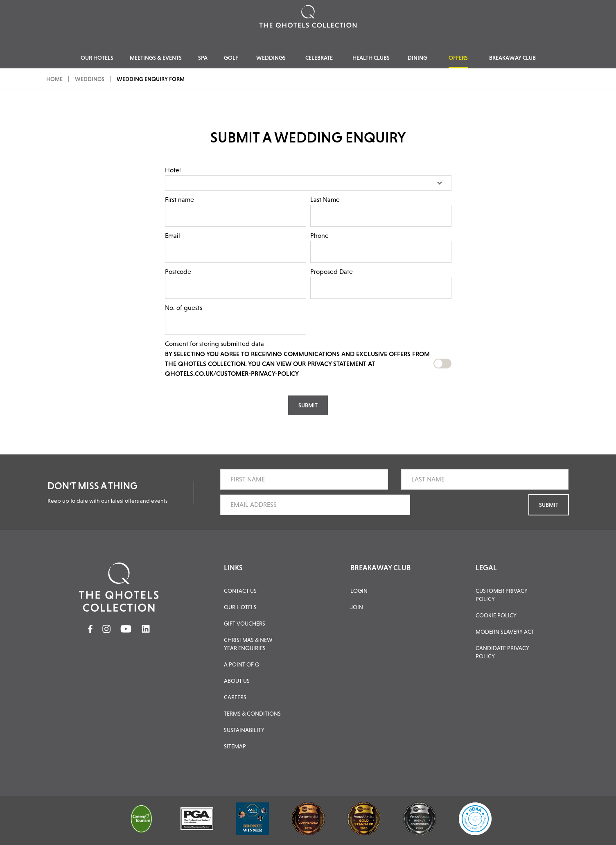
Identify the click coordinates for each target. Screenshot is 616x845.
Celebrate (319, 58)
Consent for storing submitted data (214, 344)
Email (173, 236)
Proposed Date (332, 272)
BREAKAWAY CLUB (380, 568)
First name (179, 200)
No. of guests (184, 308)
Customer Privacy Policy (502, 595)
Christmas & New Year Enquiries (248, 644)
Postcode (178, 272)
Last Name (325, 200)
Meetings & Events (156, 58)
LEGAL (486, 568)
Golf (231, 58)
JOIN (357, 607)
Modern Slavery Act (505, 632)
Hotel (173, 170)
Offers (458, 58)
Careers (235, 697)
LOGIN (359, 591)
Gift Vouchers (245, 624)
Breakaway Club (512, 58)
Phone (319, 236)
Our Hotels (97, 58)
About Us (237, 681)
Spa (203, 58)
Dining (417, 58)
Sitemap (235, 746)
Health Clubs (371, 58)
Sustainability (244, 730)
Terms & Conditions (252, 714)
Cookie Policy (496, 615)
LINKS (233, 568)
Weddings (271, 58)
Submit (549, 505)
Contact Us (240, 591)
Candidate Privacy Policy (502, 652)
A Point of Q (242, 664)
